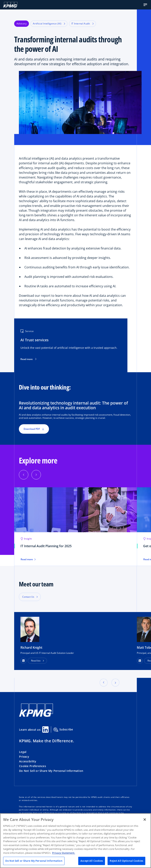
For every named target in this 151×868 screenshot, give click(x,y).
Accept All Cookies (92, 861)
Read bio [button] (36, 661)
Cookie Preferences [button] (33, 766)
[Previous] (24, 475)
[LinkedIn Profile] (23, 661)
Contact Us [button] (28, 597)
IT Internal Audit (82, 24)
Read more (28, 359)
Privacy (24, 757)
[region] (75, 841)
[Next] (36, 475)
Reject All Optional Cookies (126, 861)
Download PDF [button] (34, 429)
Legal (23, 752)
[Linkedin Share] (45, 729)
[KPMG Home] (10, 5)
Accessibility (28, 761)
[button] (145, 5)
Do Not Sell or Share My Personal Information (51, 771)
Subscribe (63, 730)
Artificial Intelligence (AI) (49, 24)
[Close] (145, 820)
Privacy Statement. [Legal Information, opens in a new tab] (64, 853)
